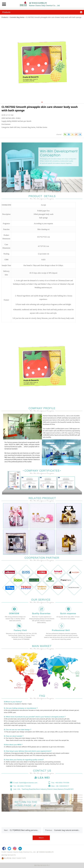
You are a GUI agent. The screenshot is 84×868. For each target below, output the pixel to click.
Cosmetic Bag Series (17, 17)
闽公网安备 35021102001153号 (15, 858)
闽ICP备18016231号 (9, 855)
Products (5, 17)
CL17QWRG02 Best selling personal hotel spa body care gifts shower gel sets (40, 830)
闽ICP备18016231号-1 (42, 865)
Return (41, 838)
